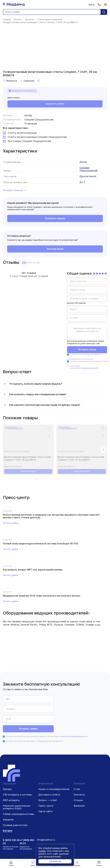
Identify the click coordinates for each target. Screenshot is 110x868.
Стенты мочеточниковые (17, 452)
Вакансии (79, 786)
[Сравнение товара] (49, 435)
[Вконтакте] (69, 832)
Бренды (7, 769)
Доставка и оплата (49, 775)
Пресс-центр (46, 786)
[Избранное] (49, 429)
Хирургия (8, 800)
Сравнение (77, 863)
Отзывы (78, 781)
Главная (11, 863)
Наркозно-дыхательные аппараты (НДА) (17, 787)
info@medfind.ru (46, 820)
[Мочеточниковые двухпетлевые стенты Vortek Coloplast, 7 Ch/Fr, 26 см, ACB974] (28, 439)
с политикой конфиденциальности (84, 368)
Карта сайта (45, 792)
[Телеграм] (57, 832)
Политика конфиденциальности (50, 844)
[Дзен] (63, 832)
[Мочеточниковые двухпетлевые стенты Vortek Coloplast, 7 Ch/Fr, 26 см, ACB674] (82, 439)
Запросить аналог (55, 104)
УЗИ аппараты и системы (17, 775)
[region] (87, 308)
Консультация (55, 249)
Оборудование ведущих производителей (46, 613)
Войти (92, 5)
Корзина (99, 863)
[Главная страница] (14, 5)
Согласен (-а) (55, 861)
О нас (77, 769)
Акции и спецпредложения (54, 769)
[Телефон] (99, 5)
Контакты (79, 775)
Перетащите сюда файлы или (87, 330)
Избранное (10, 81)
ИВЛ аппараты (11, 781)
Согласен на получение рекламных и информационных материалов (34, 721)
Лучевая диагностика (15, 805)
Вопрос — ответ (48, 781)
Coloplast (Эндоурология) (39, 120)
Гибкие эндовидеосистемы (18, 794)
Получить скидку (55, 219)
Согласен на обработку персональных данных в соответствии (46, 717)
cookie (42, 851)
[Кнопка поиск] (104, 12)
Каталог (33, 863)
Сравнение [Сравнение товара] (27, 81)
